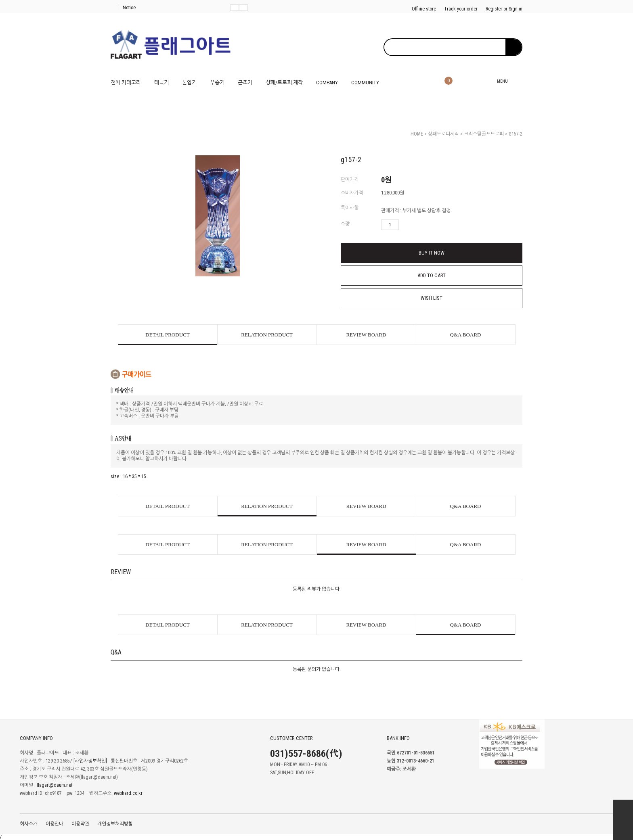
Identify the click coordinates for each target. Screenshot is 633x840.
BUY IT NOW (432, 253)
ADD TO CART (432, 275)
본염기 (189, 83)
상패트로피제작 (443, 134)
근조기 (245, 83)
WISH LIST (432, 298)
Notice (127, 8)
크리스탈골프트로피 (484, 134)
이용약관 (80, 824)
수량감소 (417, 225)
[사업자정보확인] (90, 761)
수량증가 (405, 225)
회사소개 (29, 824)
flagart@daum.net (54, 785)
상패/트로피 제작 (284, 83)
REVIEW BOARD (366, 335)
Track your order (461, 9)
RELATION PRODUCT (267, 335)
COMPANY (327, 83)
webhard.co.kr (128, 793)
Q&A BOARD (466, 335)
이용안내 (54, 824)
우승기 (217, 83)
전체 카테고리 (126, 83)
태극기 (161, 83)
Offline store (424, 9)
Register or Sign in (504, 9)
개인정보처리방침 (115, 824)
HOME (417, 134)
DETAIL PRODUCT (167, 335)
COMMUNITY (365, 83)
